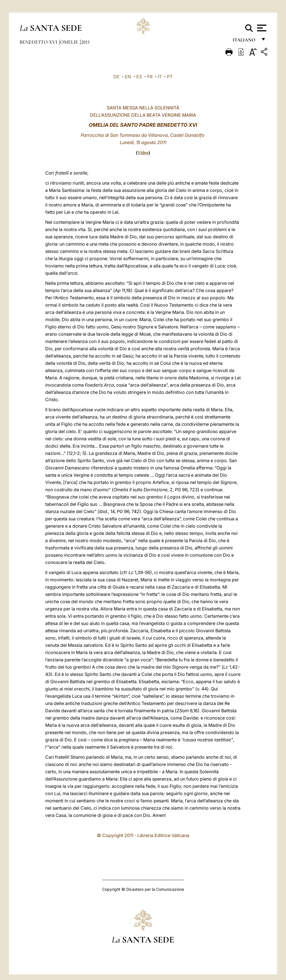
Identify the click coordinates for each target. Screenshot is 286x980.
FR (150, 77)
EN (128, 77)
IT (160, 77)
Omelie (70, 42)
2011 (85, 42)
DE (116, 77)
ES (139, 77)
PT (170, 77)
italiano (245, 41)
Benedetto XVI (39, 42)
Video (143, 153)
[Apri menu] (261, 28)
